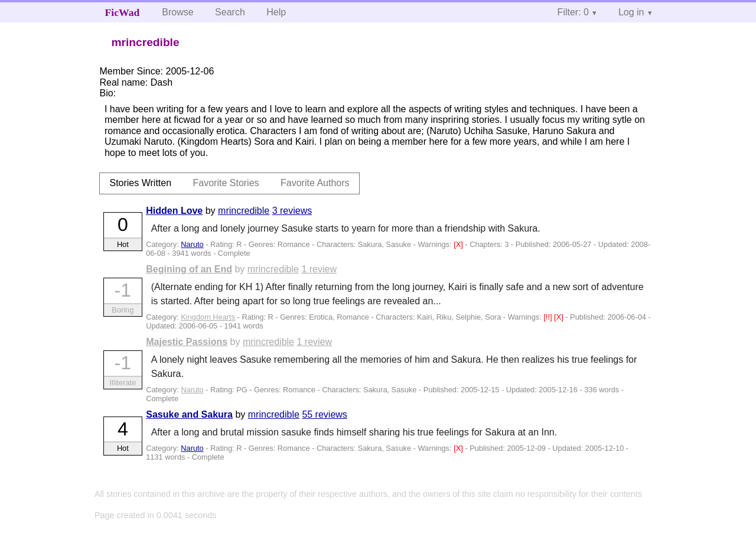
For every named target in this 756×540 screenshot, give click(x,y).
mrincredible (244, 211)
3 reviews (292, 211)
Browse (177, 12)
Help (276, 12)
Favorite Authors (315, 183)
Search (230, 12)
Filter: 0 (573, 12)
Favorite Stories (226, 183)
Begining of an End (189, 269)
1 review (319, 269)
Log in (631, 12)
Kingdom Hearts (208, 317)
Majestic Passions (187, 342)
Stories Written (140, 183)
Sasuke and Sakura (189, 414)
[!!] (549, 317)
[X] (459, 244)
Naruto (192, 244)
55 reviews (324, 414)
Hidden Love (174, 211)
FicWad (123, 12)
